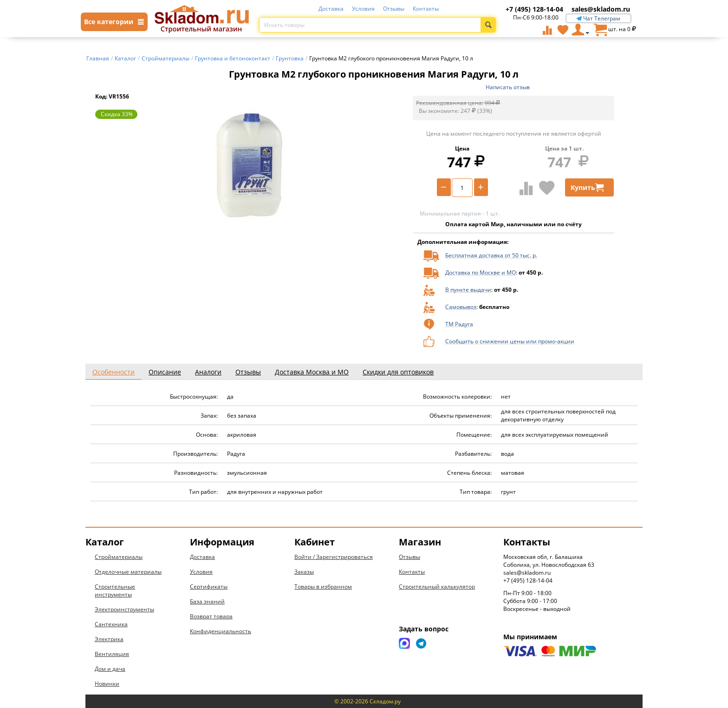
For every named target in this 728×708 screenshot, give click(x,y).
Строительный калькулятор (437, 587)
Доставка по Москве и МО (481, 272)
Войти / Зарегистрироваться (334, 557)
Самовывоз (461, 307)
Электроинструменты (124, 609)
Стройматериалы (119, 557)
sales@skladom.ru (601, 9)
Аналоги (208, 372)
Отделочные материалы (128, 572)
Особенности (114, 372)
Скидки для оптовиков (398, 372)
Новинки (107, 684)
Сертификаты (209, 587)
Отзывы (394, 9)
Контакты (426, 9)
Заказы (304, 572)
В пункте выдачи (468, 290)
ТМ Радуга (459, 324)
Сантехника (111, 624)
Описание (165, 372)
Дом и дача (110, 669)
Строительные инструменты (115, 590)
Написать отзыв (508, 87)
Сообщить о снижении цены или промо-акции (510, 341)
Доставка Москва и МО (312, 372)
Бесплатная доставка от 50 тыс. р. (491, 255)
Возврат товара (211, 616)
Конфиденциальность (221, 631)
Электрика (109, 639)
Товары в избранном (323, 587)
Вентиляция (112, 654)
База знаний (207, 601)
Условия (363, 9)
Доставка (331, 9)
